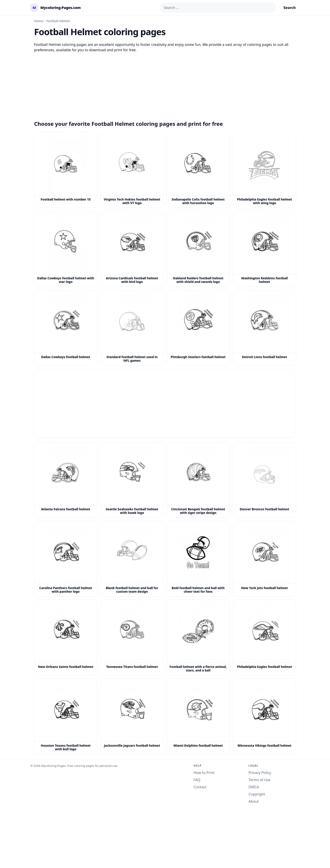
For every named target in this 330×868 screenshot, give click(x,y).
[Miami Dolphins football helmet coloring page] (198, 716)
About (254, 801)
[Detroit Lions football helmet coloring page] (265, 328)
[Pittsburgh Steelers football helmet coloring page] (198, 328)
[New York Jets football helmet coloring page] (265, 559)
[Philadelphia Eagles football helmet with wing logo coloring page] (265, 170)
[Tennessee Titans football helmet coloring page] (132, 637)
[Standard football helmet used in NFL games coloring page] (132, 328)
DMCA (254, 787)
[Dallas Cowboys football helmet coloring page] (66, 328)
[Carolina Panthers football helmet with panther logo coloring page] (66, 559)
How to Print (204, 773)
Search (290, 8)
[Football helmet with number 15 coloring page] (66, 170)
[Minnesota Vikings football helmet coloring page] (265, 716)
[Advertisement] (165, 84)
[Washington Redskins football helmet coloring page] (265, 249)
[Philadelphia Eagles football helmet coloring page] (265, 637)
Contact (200, 787)
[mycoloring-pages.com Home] (56, 8)
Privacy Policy (260, 773)
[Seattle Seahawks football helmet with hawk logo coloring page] (132, 480)
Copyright (257, 794)
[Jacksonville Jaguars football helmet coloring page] (132, 716)
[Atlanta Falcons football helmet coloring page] (66, 480)
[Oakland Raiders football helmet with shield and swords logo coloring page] (198, 249)
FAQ (197, 780)
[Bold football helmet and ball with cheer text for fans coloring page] (198, 559)
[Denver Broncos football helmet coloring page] (265, 480)
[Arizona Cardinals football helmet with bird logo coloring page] (132, 249)
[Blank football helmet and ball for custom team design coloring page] (132, 559)
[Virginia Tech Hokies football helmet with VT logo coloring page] (132, 170)
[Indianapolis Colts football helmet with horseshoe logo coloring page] (198, 170)
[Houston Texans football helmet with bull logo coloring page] (66, 716)
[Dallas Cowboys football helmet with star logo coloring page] (66, 249)
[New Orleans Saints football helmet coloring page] (66, 637)
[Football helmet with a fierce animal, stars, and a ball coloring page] (198, 637)
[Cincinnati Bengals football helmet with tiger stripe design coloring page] (198, 480)
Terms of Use (260, 780)
